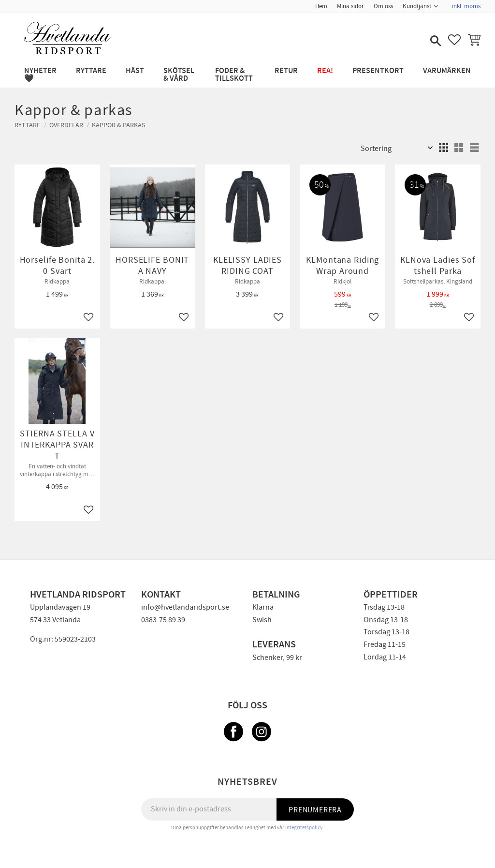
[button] (435, 42)
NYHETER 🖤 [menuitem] (40, 75)
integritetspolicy (304, 828)
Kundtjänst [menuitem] (417, 6)
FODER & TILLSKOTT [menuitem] (234, 75)
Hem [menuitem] (321, 6)
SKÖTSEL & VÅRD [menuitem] (179, 75)
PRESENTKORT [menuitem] (378, 71)
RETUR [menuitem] (286, 71)
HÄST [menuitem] (135, 71)
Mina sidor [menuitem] (350, 6)
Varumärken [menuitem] (447, 71)
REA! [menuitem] (325, 71)
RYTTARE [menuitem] (91, 71)
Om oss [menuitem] (383, 6)
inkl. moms (466, 6)
